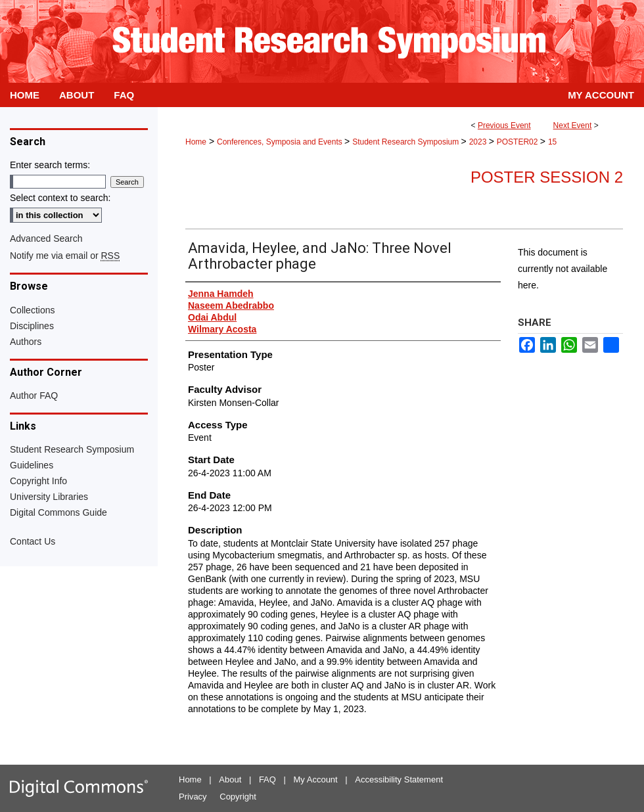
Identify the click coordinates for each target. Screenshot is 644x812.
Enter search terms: (50, 165)
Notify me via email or (65, 256)
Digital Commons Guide (58, 512)
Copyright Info (38, 481)
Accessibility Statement (399, 779)
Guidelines (32, 465)
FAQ (267, 779)
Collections (32, 310)
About (230, 779)
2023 (479, 142)
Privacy (193, 797)
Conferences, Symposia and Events (281, 142)
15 (552, 142)
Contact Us (33, 541)
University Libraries (49, 497)
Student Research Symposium (406, 142)
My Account (316, 779)
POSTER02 (518, 142)
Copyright (238, 797)
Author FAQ (34, 395)
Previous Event (504, 125)
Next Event (573, 125)
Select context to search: (60, 198)
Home (196, 142)
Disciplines (32, 326)
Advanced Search (46, 238)
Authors (26, 342)
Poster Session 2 (547, 177)
